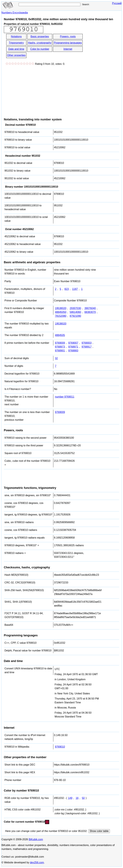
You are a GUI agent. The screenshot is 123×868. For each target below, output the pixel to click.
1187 (75, 289)
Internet (68, 49)
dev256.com (37, 862)
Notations (16, 36)
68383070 (90, 312)
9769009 (60, 343)
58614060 (75, 312)
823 (67, 289)
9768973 (60, 347)
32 (56, 358)
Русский (117, 3)
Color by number (40, 49)
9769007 (73, 343)
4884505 (60, 335)
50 (83, 798)
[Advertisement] (31, 90)
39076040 (90, 308)
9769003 (86, 343)
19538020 (61, 308)
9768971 (73, 347)
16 (77, 798)
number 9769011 (65, 397)
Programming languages (68, 43)
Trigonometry (16, 43)
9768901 (60, 351)
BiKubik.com (36, 839)
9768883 (73, 351)
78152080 (61, 316)
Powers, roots (68, 36)
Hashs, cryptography (40, 43)
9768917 (86, 347)
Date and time (16, 49)
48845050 (61, 312)
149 (70, 798)
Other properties (16, 55)
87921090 (75, 316)
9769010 (60, 747)
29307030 (75, 308)
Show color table (99, 831)
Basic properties (40, 36)
